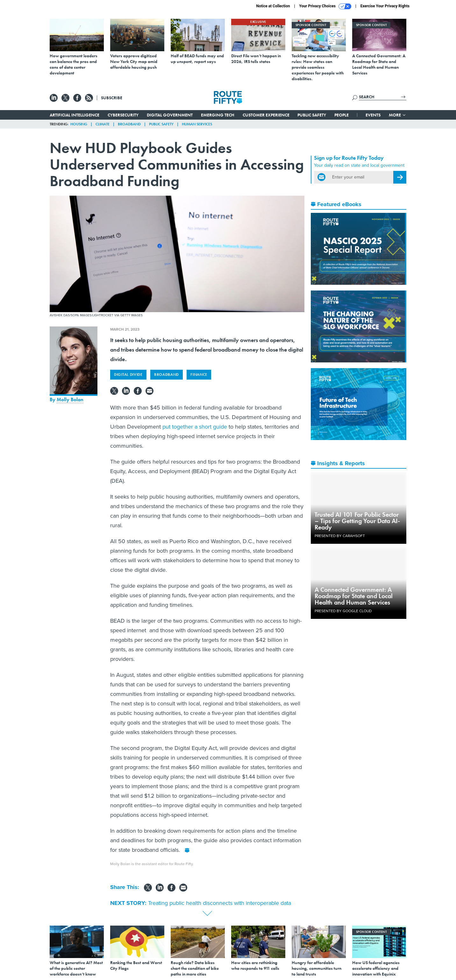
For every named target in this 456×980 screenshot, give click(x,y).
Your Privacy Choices (325, 6)
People (342, 115)
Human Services (197, 124)
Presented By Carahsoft (340, 536)
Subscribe (112, 98)
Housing (79, 124)
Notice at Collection (273, 6)
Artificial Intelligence (75, 115)
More (398, 115)
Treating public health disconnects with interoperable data (220, 903)
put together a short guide (195, 427)
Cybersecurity (123, 115)
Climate (103, 124)
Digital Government (170, 115)
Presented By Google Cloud (343, 611)
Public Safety (312, 115)
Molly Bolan (70, 399)
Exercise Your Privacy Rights (385, 6)
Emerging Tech (218, 115)
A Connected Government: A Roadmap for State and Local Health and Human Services (354, 596)
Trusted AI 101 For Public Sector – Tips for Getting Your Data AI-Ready (357, 521)
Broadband (129, 124)
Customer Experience (266, 115)
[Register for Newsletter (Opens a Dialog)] (400, 177)
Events (373, 115)
